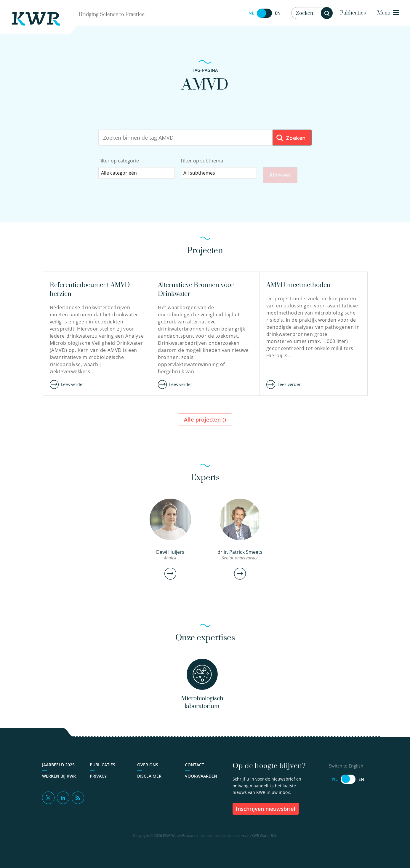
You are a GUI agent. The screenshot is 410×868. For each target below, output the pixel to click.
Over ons (148, 771)
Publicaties (353, 13)
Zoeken (291, 138)
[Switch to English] (265, 13)
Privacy (98, 782)
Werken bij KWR (59, 782)
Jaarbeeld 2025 (58, 771)
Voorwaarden (201, 782)
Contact (194, 771)
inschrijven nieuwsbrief (266, 815)
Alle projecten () (205, 422)
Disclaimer (149, 782)
